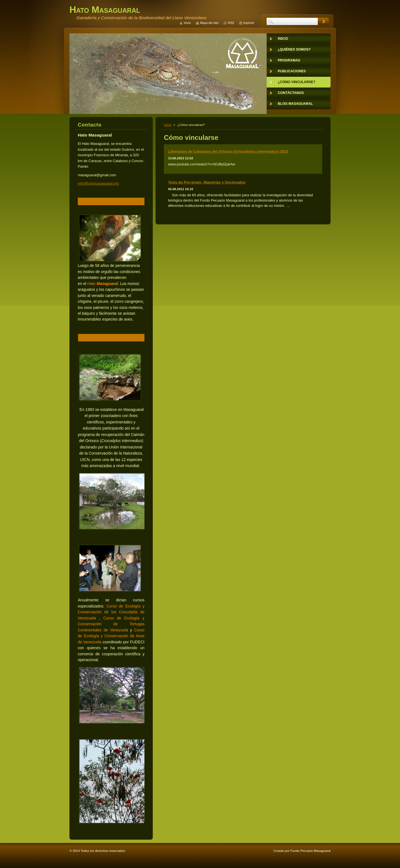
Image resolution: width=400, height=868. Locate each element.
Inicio (168, 125)
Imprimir (249, 23)
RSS (231, 23)
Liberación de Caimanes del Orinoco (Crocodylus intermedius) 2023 (228, 151)
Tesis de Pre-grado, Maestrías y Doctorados (207, 182)
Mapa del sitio (209, 23)
